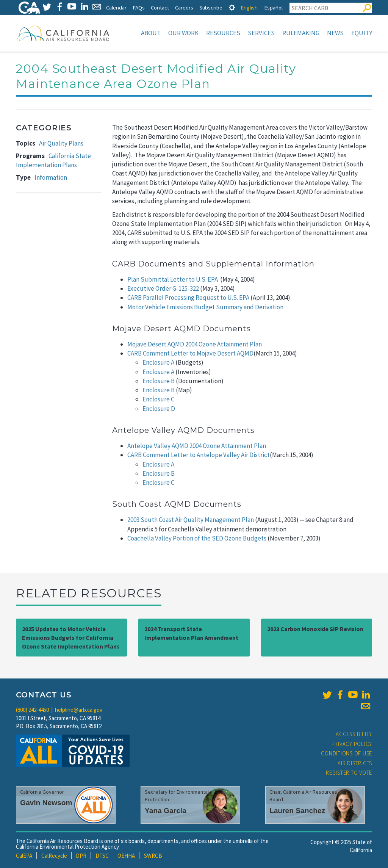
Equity (362, 33)
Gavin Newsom (46, 803)
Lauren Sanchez (297, 811)
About (151, 33)
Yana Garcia (166, 811)
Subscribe (211, 7)
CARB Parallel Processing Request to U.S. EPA (188, 298)
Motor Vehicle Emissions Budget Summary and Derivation (205, 307)
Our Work (183, 33)
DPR (81, 856)
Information (51, 177)
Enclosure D (159, 409)
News (335, 33)
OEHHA (126, 856)
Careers (184, 7)
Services (261, 33)
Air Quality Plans (61, 143)
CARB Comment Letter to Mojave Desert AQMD (190, 353)
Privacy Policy (352, 744)
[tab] (232, 7)
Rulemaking (301, 33)
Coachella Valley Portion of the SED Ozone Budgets (197, 538)
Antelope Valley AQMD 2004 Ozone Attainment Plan (197, 446)
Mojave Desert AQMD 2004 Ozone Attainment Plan (195, 344)
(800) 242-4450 (32, 710)
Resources (223, 33)
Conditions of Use (347, 753)
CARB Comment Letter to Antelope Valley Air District (199, 455)
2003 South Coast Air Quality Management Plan (191, 520)
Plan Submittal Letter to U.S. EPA (173, 279)
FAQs (139, 7)
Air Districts (355, 763)
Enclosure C (158, 399)
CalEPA (24, 856)
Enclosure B (159, 381)
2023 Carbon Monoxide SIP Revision (315, 629)
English (249, 7)
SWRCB (153, 856)
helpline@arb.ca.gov (79, 710)
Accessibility (354, 734)
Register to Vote (349, 773)
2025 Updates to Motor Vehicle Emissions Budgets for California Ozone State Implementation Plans (71, 638)
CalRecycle (54, 856)
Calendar (116, 7)
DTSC (102, 856)
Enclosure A (158, 362)
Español (273, 7)
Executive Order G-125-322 (163, 288)
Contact (160, 7)
